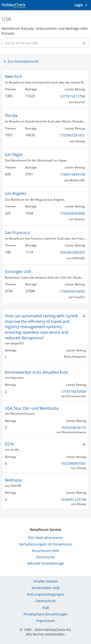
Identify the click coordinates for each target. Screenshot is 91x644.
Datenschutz (46, 601)
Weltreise (13, 480)
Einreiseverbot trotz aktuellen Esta (36, 372)
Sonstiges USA (18, 272)
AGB (46, 608)
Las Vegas (14, 154)
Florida (11, 115)
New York (13, 76)
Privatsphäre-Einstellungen (46, 614)
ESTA (9, 444)
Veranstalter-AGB (45, 588)
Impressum (46, 621)
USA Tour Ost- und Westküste (32, 408)
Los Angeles (16, 193)
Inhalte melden (46, 581)
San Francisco (17, 233)
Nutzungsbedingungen (45, 594)
